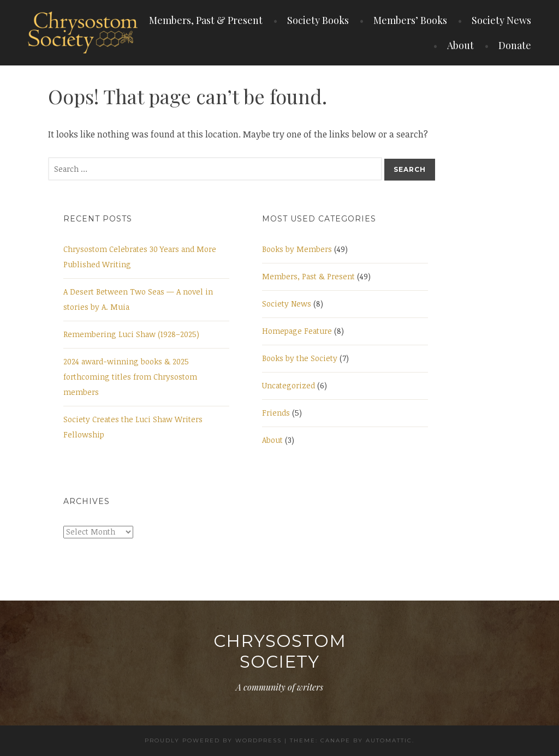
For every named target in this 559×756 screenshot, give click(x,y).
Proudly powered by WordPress (213, 740)
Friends (276, 413)
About (460, 45)
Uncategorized (289, 385)
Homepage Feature (297, 331)
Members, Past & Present (206, 20)
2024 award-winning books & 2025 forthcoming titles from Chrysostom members (130, 377)
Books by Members (297, 249)
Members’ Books (410, 20)
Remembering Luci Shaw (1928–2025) (131, 334)
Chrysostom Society (280, 651)
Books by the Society (300, 358)
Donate (515, 45)
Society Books (318, 20)
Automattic (389, 740)
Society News (501, 20)
